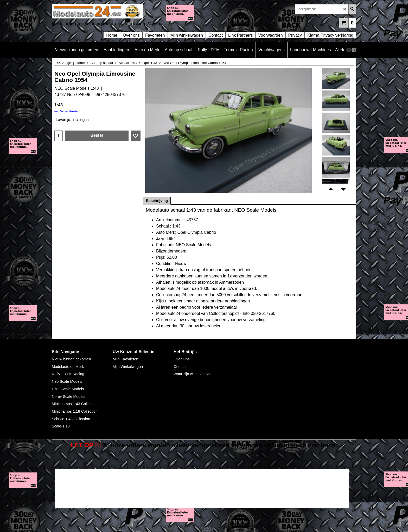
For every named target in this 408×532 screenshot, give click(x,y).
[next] (354, 50)
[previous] (349, 50)
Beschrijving (157, 201)
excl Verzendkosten (67, 111)
